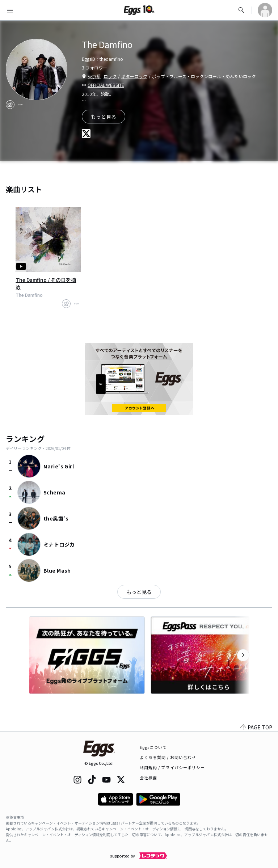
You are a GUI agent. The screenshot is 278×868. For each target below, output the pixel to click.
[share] (10, 105)
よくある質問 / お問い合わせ (168, 757)
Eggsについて (153, 747)
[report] (20, 105)
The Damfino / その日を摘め (46, 283)
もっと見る (139, 592)
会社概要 (148, 778)
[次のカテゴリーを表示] (243, 655)
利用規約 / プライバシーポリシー (172, 767)
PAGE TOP (256, 727)
